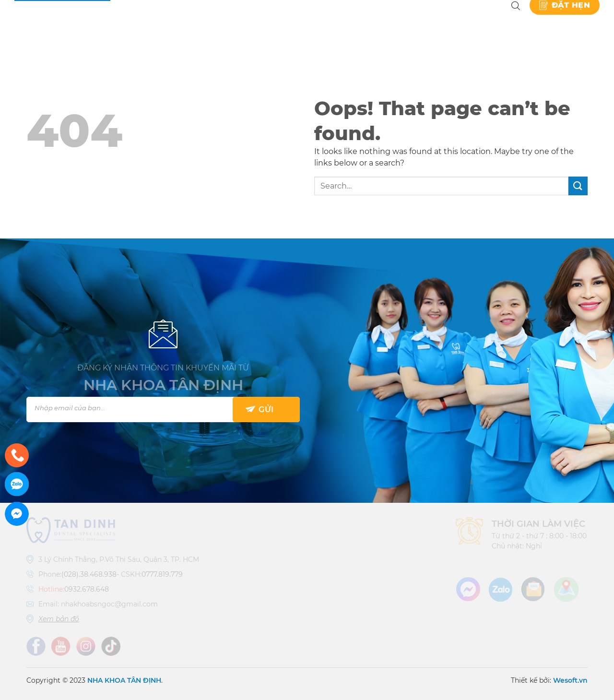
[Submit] (578, 186)
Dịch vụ (280, 24)
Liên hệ (484, 24)
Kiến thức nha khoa (413, 24)
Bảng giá (338, 24)
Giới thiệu (229, 24)
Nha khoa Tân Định (190, 24)
